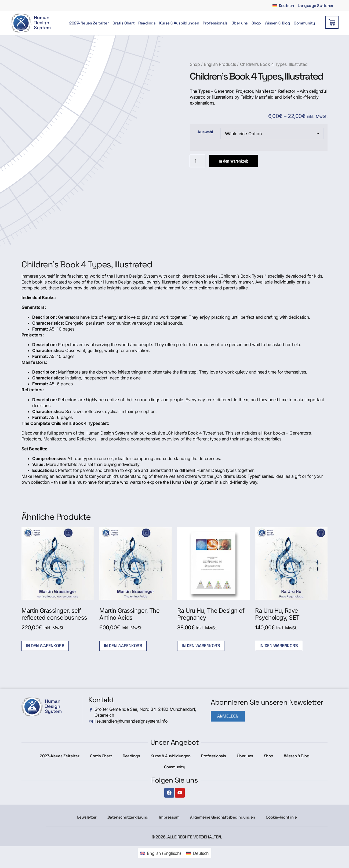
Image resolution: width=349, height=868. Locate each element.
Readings (147, 23)
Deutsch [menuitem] (201, 853)
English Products (220, 64)
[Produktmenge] (198, 161)
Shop (256, 23)
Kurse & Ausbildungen (179, 23)
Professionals (215, 23)
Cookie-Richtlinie (281, 817)
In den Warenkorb (234, 161)
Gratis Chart (123, 23)
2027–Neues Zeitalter (89, 23)
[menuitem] (283, 6)
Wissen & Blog (277, 23)
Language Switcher (316, 6)
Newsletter (87, 817)
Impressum (169, 817)
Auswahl (205, 132)
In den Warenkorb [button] (45, 646)
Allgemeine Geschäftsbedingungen (223, 817)
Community (304, 23)
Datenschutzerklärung (128, 817)
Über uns (240, 23)
